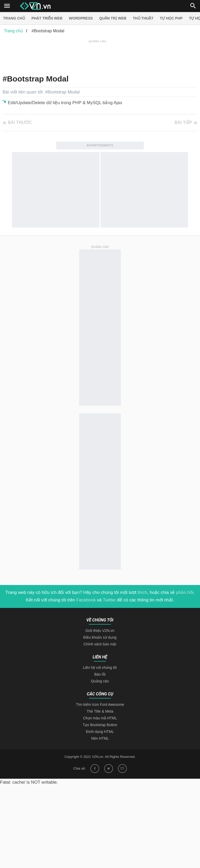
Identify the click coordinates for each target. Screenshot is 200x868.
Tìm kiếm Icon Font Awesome (100, 705)
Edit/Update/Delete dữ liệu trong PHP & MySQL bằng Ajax (65, 103)
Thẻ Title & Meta (100, 711)
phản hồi (185, 592)
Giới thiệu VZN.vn (100, 631)
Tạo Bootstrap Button (100, 725)
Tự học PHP (171, 18)
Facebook (86, 600)
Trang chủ (14, 18)
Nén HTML (100, 738)
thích (143, 592)
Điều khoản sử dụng (100, 637)
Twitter (109, 600)
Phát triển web (47, 18)
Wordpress (81, 18)
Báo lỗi (100, 674)
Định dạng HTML (100, 732)
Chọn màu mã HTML (100, 718)
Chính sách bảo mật (100, 644)
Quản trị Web (113, 18)
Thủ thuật (143, 18)
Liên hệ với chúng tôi (100, 668)
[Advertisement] (97, 56)
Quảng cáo (100, 681)
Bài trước (20, 122)
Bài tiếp (183, 122)
